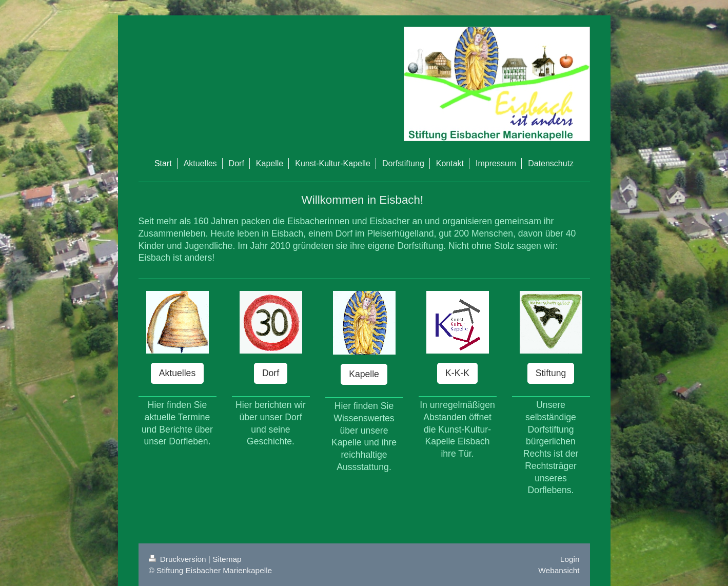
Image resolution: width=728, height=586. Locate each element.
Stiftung (551, 373)
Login (570, 559)
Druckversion (179, 559)
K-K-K (457, 373)
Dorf (271, 373)
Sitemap (227, 559)
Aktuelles (177, 373)
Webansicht (559, 570)
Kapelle (364, 374)
